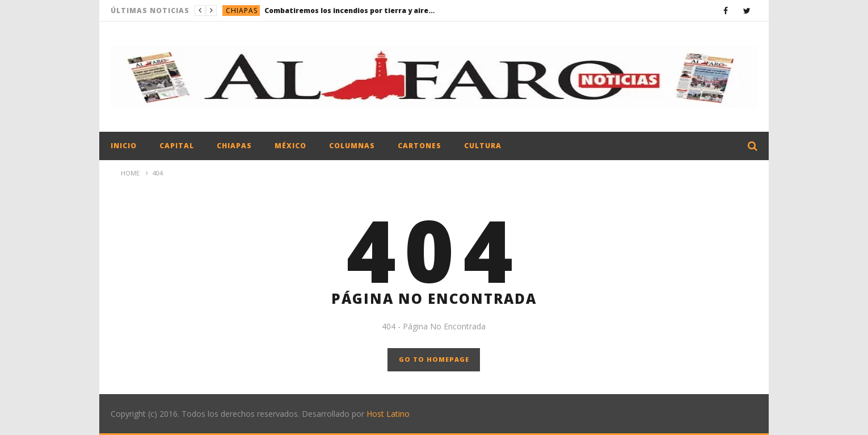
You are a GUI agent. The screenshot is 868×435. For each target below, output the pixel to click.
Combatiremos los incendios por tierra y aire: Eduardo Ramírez (349, 11)
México (290, 146)
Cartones (420, 146)
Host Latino (388, 414)
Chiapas (242, 11)
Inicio (124, 146)
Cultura (483, 146)
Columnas (352, 146)
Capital (177, 146)
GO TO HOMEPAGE (434, 359)
